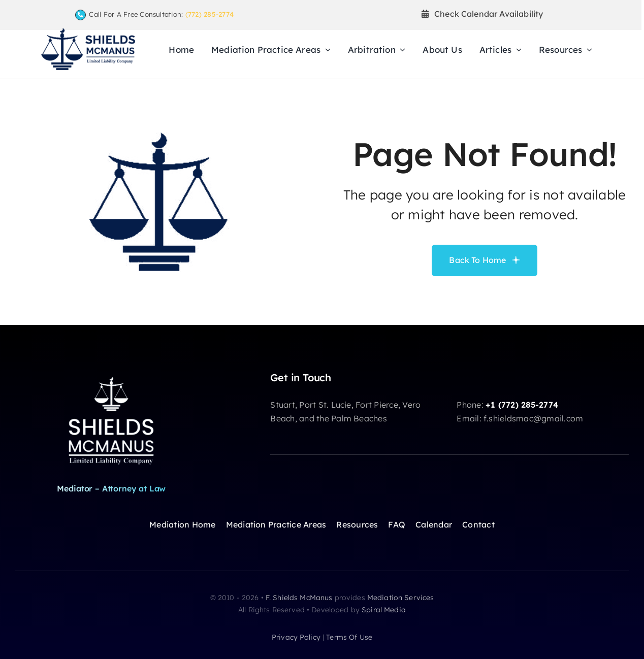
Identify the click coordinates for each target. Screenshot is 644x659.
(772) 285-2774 (210, 14)
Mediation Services (401, 598)
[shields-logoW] (111, 376)
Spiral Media (384, 610)
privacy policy (296, 637)
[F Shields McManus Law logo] (88, 32)
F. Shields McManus (299, 598)
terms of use (349, 637)
